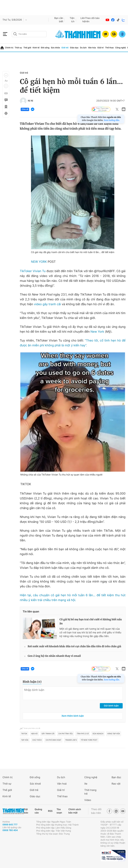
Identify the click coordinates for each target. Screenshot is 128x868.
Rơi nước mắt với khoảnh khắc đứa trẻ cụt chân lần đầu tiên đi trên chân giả (74, 646)
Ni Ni (30, 101)
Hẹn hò (34, 734)
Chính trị (9, 48)
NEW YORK (39, 262)
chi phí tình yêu (65, 734)
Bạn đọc (116, 777)
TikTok (24, 734)
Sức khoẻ (35, 784)
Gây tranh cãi (48, 734)
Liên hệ (83, 20)
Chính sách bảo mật (75, 811)
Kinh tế (36, 48)
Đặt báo (26, 811)
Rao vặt (116, 784)
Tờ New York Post (89, 740)
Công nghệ (120, 48)
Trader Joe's (71, 740)
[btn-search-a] (15, 34)
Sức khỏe (55, 48)
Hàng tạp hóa (114, 734)
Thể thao (109, 48)
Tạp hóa (25, 740)
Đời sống (45, 48)
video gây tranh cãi (47, 304)
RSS (50, 811)
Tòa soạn (59, 811)
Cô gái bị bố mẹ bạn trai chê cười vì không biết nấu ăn (91, 622)
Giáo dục (74, 48)
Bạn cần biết (59, 20)
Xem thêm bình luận (73, 716)
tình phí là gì (83, 734)
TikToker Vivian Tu (33, 271)
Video (88, 800)
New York (97, 332)
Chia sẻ (25, 109)
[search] (29, 34)
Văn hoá (62, 784)
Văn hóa (92, 48)
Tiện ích (72, 20)
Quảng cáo (38, 811)
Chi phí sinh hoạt (53, 740)
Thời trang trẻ (90, 792)
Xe (86, 784)
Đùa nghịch (98, 734)
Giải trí (100, 48)
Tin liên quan (31, 611)
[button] (6, 75)
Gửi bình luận (111, 706)
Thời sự (18, 48)
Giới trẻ (65, 48)
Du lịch (83, 48)
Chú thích (37, 740)
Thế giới (27, 48)
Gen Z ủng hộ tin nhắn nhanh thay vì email (54, 656)
